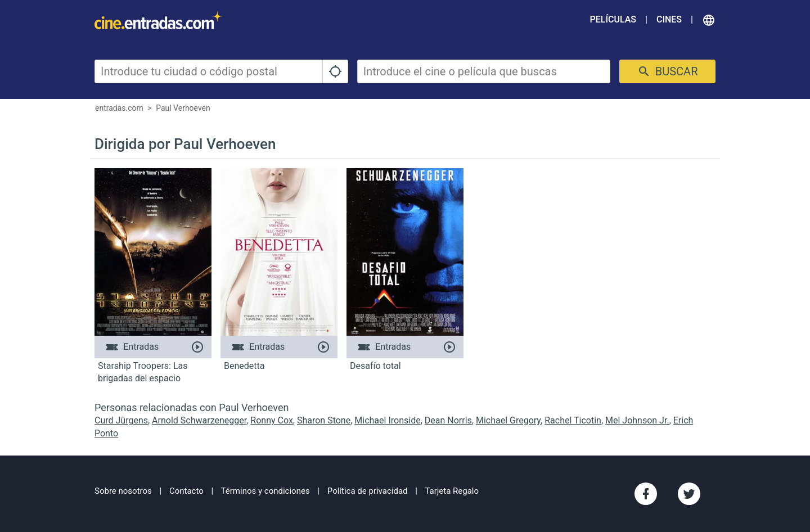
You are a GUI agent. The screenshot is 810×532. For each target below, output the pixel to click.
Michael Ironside (387, 420)
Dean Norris (448, 420)
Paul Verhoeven (183, 108)
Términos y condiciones (265, 491)
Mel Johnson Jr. (637, 420)
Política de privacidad (368, 491)
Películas (613, 19)
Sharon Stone (324, 420)
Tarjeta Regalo (452, 491)
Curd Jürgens (121, 420)
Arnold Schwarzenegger (199, 420)
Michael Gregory (508, 420)
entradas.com (119, 108)
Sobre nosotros (123, 491)
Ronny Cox (272, 420)
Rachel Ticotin (573, 420)
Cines (669, 19)
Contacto (186, 491)
